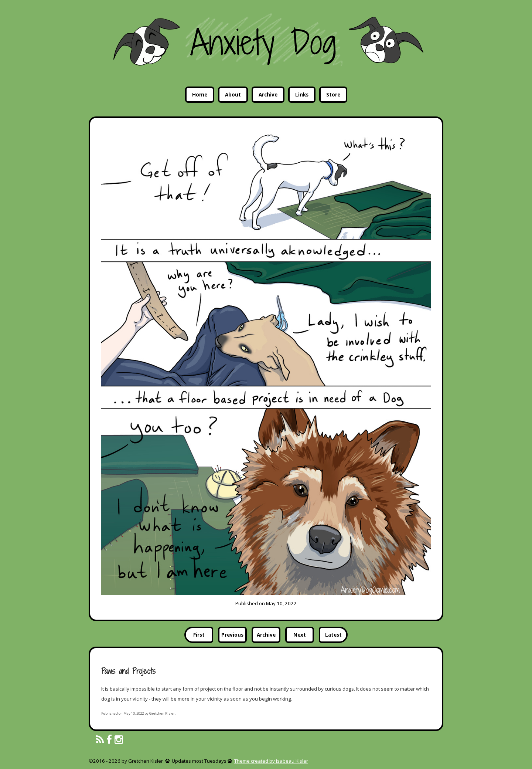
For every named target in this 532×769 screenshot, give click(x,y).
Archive (268, 95)
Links (302, 95)
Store (333, 95)
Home (200, 95)
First (199, 635)
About (233, 95)
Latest (333, 635)
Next (300, 635)
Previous (232, 635)
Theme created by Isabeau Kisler (271, 761)
